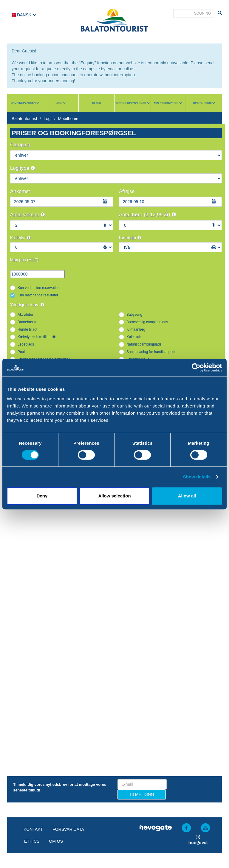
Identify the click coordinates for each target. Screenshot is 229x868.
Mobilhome (68, 119)
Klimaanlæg (136, 329)
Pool (21, 352)
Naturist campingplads (144, 344)
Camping (20, 145)
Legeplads (26, 344)
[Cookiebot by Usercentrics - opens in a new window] (196, 368)
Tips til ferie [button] (204, 103)
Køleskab (134, 337)
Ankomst (20, 191)
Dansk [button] (24, 15)
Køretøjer (130, 238)
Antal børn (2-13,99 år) (147, 215)
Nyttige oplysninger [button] (132, 103)
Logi (47, 119)
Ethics (32, 841)
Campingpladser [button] (25, 103)
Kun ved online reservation (39, 288)
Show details (197, 477)
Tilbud (96, 103)
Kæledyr (20, 238)
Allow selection (114, 496)
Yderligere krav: (27, 305)
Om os (56, 841)
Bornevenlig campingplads (147, 322)
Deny (42, 496)
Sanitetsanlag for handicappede (151, 352)
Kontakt (33, 829)
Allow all (187, 496)
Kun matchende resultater (38, 295)
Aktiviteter (25, 315)
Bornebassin (27, 322)
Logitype (23, 168)
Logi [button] (61, 103)
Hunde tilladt (27, 329)
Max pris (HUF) (24, 260)
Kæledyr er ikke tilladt (37, 337)
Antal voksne (27, 215)
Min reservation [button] (168, 103)
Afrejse (127, 191)
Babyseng (134, 315)
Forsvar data (68, 829)
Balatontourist (24, 119)
